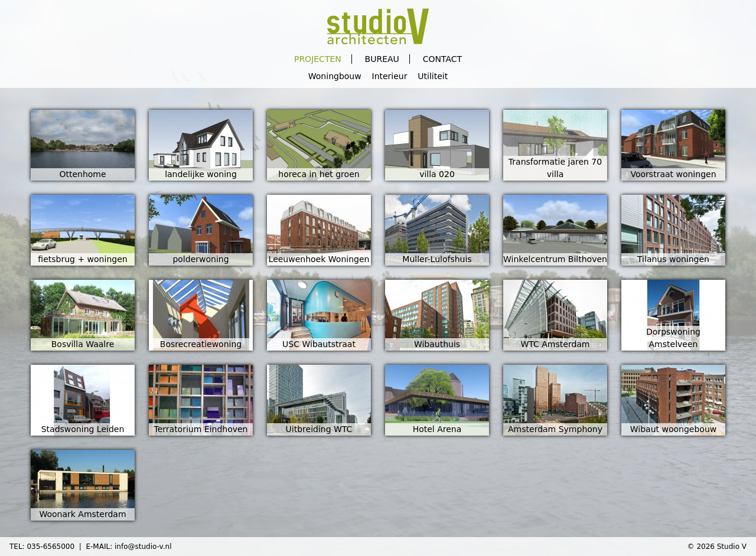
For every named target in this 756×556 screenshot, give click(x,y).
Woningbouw (335, 76)
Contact (442, 59)
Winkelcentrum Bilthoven (555, 259)
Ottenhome (82, 174)
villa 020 (437, 174)
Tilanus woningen (673, 259)
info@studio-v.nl (143, 547)
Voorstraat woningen (673, 174)
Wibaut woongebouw (673, 429)
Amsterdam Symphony (555, 429)
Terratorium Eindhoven (201, 429)
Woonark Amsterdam (82, 514)
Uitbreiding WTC (319, 429)
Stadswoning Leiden (83, 429)
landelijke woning (201, 174)
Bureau (382, 59)
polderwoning (201, 259)
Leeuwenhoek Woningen (319, 259)
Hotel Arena (437, 429)
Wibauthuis (437, 344)
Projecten (318, 59)
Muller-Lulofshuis (437, 259)
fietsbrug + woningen (82, 259)
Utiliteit (433, 76)
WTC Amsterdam (555, 344)
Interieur (390, 76)
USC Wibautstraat (319, 344)
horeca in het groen (319, 174)
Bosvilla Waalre (83, 344)
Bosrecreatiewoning (201, 344)
